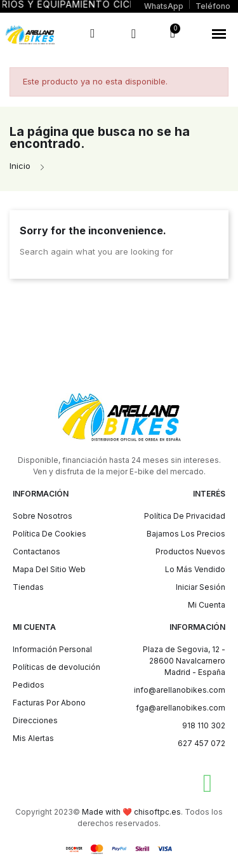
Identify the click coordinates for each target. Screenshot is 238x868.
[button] (219, 34)
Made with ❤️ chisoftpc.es (131, 812)
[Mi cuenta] (134, 34)
